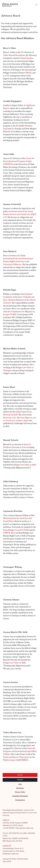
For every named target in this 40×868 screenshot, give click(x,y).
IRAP (29, 73)
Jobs (20, 784)
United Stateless (27, 58)
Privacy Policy (20, 792)
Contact (20, 780)
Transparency (20, 800)
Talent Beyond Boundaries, (14, 55)
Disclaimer (20, 788)
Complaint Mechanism (20, 796)
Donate (20, 775)
